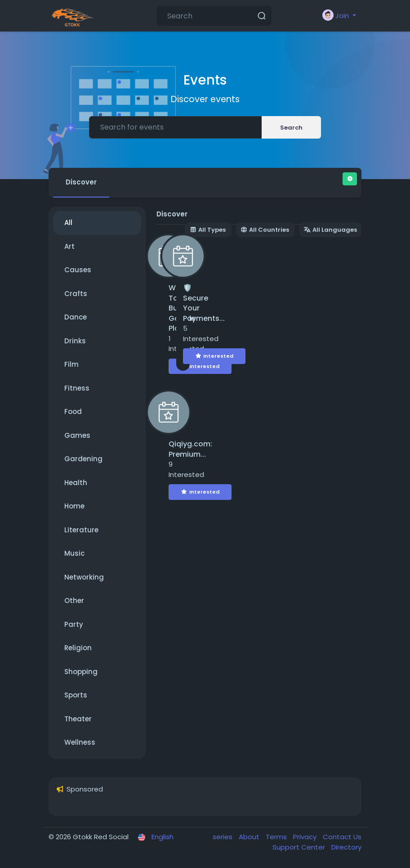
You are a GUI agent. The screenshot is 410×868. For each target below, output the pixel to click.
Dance (76, 317)
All (68, 223)
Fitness (77, 388)
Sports (76, 695)
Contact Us (342, 837)
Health (76, 483)
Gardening (83, 459)
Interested (200, 366)
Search (291, 128)
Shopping (81, 672)
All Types (208, 230)
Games (77, 435)
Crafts (76, 294)
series (223, 837)
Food (73, 412)
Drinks (75, 341)
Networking (84, 577)
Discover (81, 182)
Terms (277, 837)
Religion (78, 648)
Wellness (80, 742)
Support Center (300, 847)
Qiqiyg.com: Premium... (190, 449)
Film (71, 364)
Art (69, 246)
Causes (78, 270)
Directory (346, 847)
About (250, 837)
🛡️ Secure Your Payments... (204, 303)
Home (74, 506)
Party (74, 624)
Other (74, 600)
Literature (81, 530)
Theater (78, 719)
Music (74, 553)
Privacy (306, 837)
